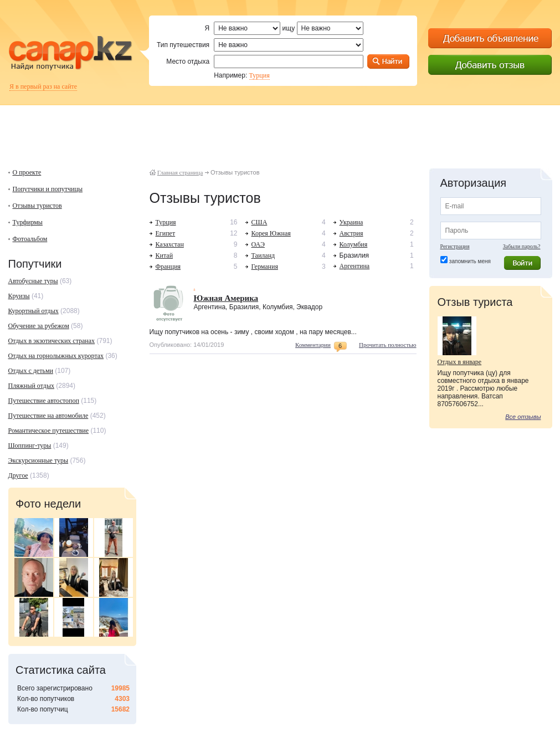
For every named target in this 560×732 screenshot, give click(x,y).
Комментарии (313, 345)
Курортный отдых (34, 311)
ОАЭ (258, 244)
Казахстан (170, 244)
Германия (265, 267)
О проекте (27, 172)
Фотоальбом (30, 239)
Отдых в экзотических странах (52, 341)
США (260, 222)
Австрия (351, 233)
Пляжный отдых (31, 386)
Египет (166, 233)
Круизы (19, 296)
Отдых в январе (460, 362)
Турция (260, 75)
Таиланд (263, 255)
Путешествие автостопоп (44, 401)
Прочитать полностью (388, 345)
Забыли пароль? (522, 246)
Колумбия (354, 244)
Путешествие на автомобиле (48, 416)
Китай (165, 255)
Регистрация (455, 246)
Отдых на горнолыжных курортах (56, 356)
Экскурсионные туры (38, 460)
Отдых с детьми (31, 371)
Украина (351, 222)
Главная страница (180, 172)
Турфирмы (28, 222)
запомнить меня (470, 261)
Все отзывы (523, 417)
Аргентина (355, 266)
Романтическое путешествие (49, 431)
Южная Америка (226, 298)
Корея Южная (271, 233)
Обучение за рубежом (39, 326)
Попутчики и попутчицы (48, 189)
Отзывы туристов (37, 206)
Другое (18, 475)
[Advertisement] (280, 130)
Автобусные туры (33, 281)
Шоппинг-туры (30, 446)
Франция (168, 267)
